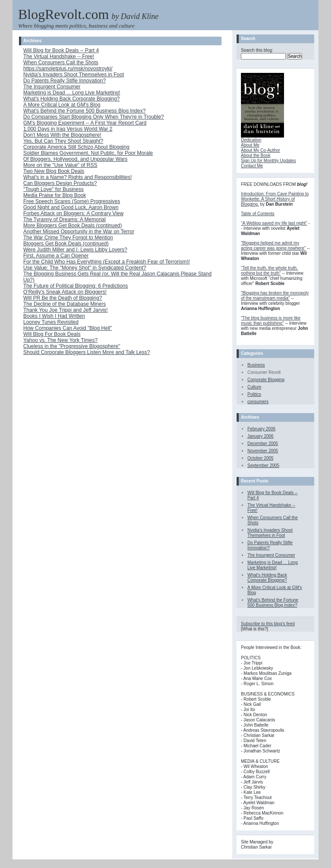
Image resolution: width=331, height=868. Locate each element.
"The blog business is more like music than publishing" (271, 321)
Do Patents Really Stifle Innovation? (64, 81)
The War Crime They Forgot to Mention (68, 238)
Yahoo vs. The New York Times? (60, 340)
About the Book (256, 155)
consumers (258, 402)
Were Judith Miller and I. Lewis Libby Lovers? (75, 250)
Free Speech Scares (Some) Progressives (72, 201)
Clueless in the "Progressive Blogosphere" (72, 346)
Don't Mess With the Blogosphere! (62, 135)
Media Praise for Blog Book (55, 195)
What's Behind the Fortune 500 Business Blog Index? (84, 111)
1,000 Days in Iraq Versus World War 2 (68, 129)
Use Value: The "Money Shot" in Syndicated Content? (85, 268)
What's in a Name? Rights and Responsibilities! (78, 177)
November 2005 (263, 451)
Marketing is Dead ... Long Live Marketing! (72, 93)
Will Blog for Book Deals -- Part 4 (61, 50)
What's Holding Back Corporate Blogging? (72, 99)
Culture (254, 387)
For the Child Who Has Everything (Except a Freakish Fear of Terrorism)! (107, 262)
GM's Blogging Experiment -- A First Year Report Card (85, 123)
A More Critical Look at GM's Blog (62, 105)
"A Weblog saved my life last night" (274, 223)
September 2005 (263, 465)
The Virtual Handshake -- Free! (59, 56)
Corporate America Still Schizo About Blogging (76, 147)
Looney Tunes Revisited (51, 322)
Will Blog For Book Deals (52, 334)
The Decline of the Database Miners (64, 304)
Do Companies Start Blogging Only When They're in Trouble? (94, 117)
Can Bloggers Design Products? (60, 183)
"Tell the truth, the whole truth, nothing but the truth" (269, 271)
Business (256, 365)
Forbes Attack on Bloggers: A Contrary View (73, 213)
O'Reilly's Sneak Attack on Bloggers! (65, 292)
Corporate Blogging (266, 380)
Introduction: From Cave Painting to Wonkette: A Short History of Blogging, (275, 199)
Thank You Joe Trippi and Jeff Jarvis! (66, 310)
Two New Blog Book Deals (54, 171)
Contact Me (252, 166)
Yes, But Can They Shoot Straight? (63, 141)
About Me (250, 145)
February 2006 (261, 429)
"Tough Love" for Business (53, 189)
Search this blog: (257, 50)
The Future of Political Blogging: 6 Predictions (76, 286)
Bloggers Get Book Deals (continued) (66, 244)
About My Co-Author (261, 150)
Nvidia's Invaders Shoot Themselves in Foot (74, 75)
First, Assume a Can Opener (56, 256)
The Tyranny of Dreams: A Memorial (64, 219)
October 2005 (261, 458)
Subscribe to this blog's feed (268, 624)
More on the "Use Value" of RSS (60, 165)
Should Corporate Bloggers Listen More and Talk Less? (87, 352)
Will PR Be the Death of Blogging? (63, 298)
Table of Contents (258, 214)
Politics (254, 394)
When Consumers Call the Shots (61, 63)
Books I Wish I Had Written (54, 316)
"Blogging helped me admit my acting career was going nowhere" (273, 246)
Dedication (251, 140)
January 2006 (261, 436)
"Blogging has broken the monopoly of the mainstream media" (275, 296)
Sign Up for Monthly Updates (269, 161)
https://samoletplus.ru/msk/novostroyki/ (68, 69)
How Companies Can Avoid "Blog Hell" (68, 328)
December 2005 (263, 443)
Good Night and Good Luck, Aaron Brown (71, 207)
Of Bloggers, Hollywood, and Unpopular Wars (75, 159)
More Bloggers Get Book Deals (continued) (73, 226)
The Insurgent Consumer (52, 87)
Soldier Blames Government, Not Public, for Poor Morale (88, 153)
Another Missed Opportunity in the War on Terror (79, 232)
